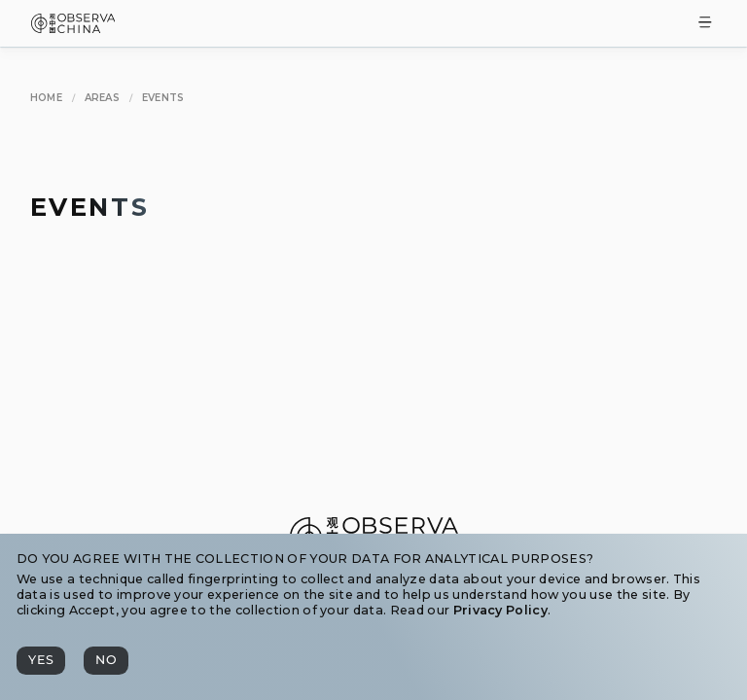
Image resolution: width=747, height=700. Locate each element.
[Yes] (41, 661)
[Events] (163, 99)
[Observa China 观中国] (73, 28)
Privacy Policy (500, 610)
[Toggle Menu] (705, 24)
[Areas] (103, 99)
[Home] (46, 99)
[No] (106, 661)
